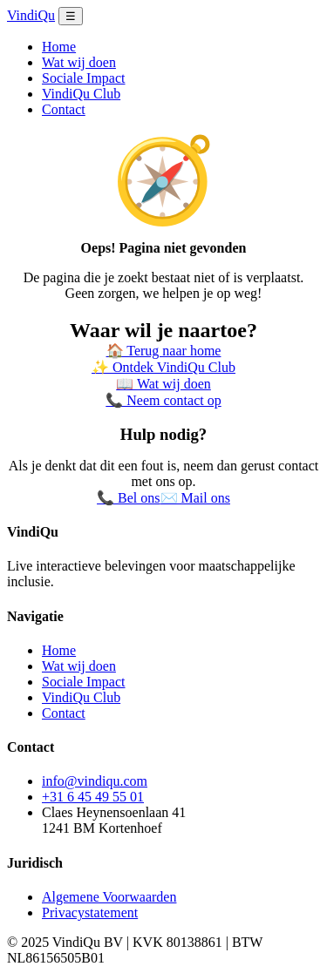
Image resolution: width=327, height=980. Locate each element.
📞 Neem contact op (163, 400)
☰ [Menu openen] (71, 16)
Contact (64, 109)
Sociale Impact (84, 78)
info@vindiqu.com (95, 781)
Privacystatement (90, 912)
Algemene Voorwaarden (109, 897)
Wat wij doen (79, 62)
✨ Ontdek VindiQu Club (163, 367)
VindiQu (31, 15)
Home (59, 47)
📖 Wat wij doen (163, 384)
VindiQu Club (81, 94)
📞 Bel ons (128, 498)
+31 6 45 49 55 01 (93, 797)
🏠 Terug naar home (164, 351)
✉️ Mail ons (195, 498)
